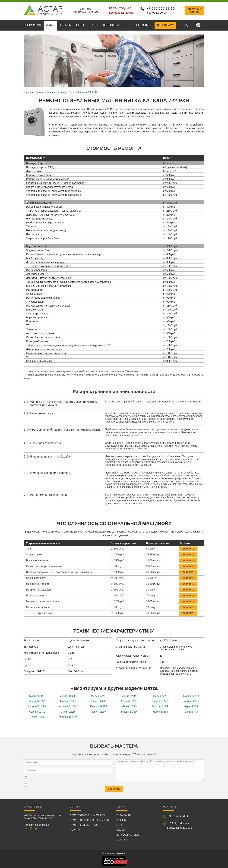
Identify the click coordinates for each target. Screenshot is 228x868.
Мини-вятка (191, 711)
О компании (32, 25)
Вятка (72, 92)
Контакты (142, 25)
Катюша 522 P (160, 701)
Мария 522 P (99, 696)
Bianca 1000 (99, 701)
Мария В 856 (68, 701)
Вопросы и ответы (117, 25)
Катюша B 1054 (37, 706)
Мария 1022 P (68, 696)
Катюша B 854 (99, 706)
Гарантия (76, 829)
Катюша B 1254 (68, 706)
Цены (80, 25)
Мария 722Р (160, 696)
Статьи (93, 25)
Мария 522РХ (129, 696)
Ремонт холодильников (85, 824)
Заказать (188, 547)
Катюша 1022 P (129, 701)
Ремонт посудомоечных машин (90, 820)
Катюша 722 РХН (87, 92)
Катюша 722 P (191, 701)
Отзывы (66, 25)
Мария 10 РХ (37, 696)
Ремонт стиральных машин (51, 92)
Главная (28, 92)
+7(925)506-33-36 (160, 8)
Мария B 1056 (37, 701)
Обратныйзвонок (195, 10)
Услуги (51, 25)
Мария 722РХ (191, 696)
